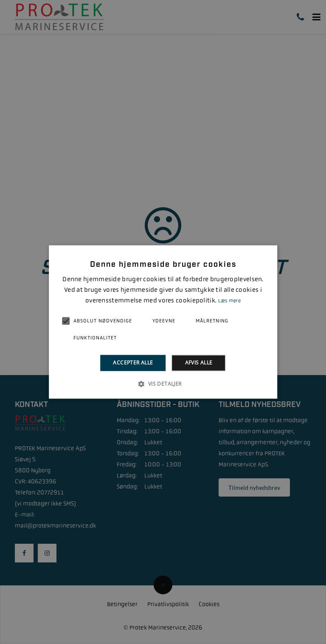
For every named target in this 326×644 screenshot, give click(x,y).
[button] (163, 384)
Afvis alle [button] (199, 363)
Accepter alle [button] (133, 363)
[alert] (163, 322)
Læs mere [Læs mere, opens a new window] (229, 301)
